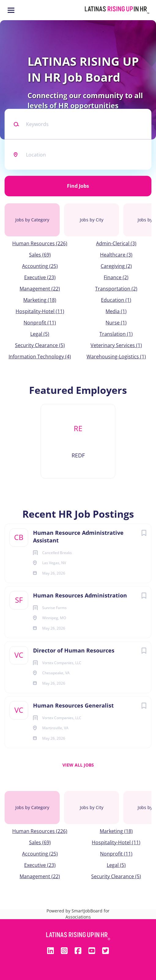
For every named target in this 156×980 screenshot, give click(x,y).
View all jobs (78, 765)
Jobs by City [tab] (92, 220)
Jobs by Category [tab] (32, 220)
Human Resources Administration (80, 595)
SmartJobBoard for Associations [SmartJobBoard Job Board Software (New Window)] (88, 914)
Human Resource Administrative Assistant (78, 536)
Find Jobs (78, 186)
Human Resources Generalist (73, 705)
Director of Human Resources (74, 650)
